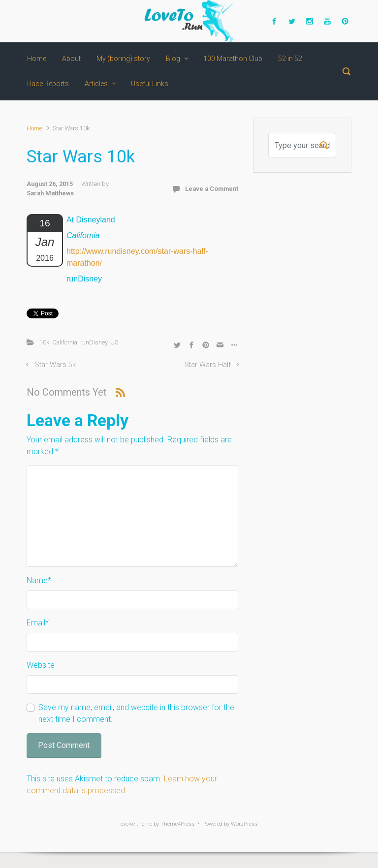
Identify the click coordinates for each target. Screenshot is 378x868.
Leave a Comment (212, 189)
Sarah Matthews (50, 193)
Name (39, 580)
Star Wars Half (208, 365)
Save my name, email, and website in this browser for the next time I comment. (136, 713)
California (65, 342)
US (114, 342)
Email (38, 623)
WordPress (244, 824)
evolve (128, 824)
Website (41, 665)
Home (34, 128)
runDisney (94, 342)
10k (44, 342)
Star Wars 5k (55, 365)
